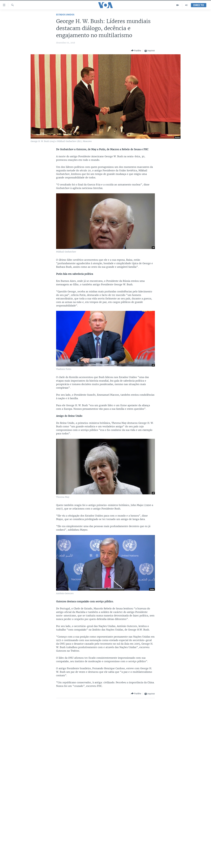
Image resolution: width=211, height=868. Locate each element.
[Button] (136, 51)
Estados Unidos (65, 15)
